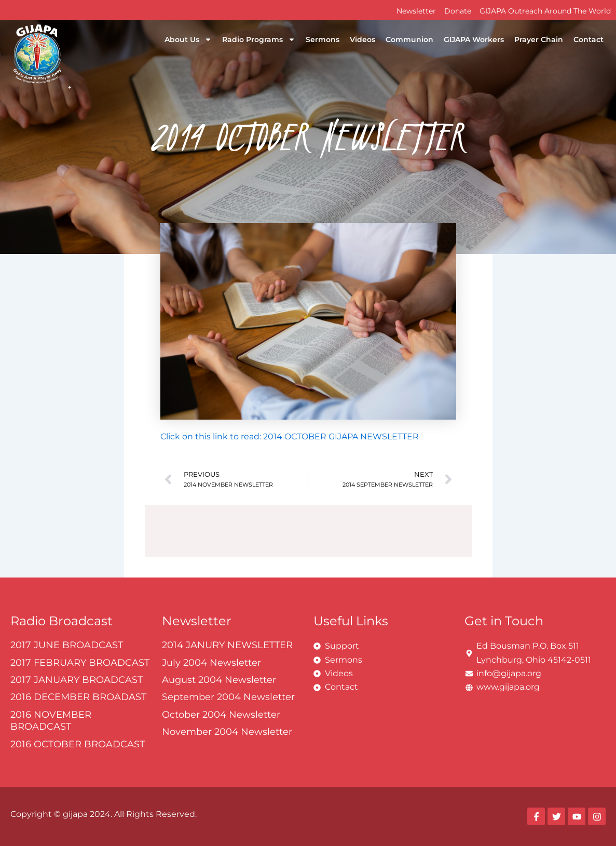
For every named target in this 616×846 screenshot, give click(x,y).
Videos (362, 39)
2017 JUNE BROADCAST (67, 645)
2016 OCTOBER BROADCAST (78, 744)
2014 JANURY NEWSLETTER (227, 645)
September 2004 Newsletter (228, 697)
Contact (588, 39)
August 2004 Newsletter (219, 680)
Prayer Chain (539, 39)
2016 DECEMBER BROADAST (78, 697)
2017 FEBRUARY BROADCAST (80, 663)
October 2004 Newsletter (221, 715)
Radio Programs (259, 39)
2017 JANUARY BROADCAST (77, 680)
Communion (409, 39)
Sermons (323, 39)
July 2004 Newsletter (211, 663)
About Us (188, 39)
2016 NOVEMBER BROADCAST (51, 721)
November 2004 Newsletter (227, 732)
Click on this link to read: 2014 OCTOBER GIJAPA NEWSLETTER (290, 437)
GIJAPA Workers (474, 39)
